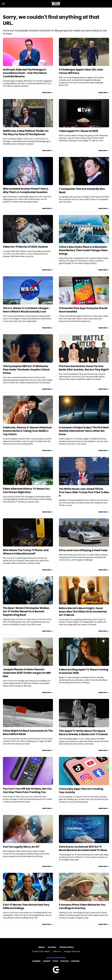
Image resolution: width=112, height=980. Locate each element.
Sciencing (64, 961)
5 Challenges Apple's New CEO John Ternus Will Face (81, 71)
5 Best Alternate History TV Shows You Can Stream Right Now (26, 490)
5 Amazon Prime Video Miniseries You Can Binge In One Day (82, 906)
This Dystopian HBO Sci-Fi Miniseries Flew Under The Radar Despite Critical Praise (26, 370)
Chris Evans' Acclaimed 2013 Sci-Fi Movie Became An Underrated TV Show (83, 848)
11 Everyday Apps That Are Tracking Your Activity (81, 791)
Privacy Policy (67, 947)
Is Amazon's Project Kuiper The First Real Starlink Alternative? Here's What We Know (84, 431)
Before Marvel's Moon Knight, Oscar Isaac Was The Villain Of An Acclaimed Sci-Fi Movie (83, 612)
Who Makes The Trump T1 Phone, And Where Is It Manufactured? (26, 552)
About (41, 947)
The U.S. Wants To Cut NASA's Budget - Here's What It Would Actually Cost (27, 310)
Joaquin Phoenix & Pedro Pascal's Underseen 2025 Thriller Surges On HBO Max (27, 673)
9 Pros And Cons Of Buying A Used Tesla (83, 550)
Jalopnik (46, 961)
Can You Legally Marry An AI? (21, 847)
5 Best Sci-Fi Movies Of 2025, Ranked (25, 247)
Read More (47, 93)
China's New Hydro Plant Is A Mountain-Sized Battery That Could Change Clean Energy (83, 250)
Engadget (36, 961)
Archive (52, 947)
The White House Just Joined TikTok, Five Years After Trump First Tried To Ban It (84, 492)
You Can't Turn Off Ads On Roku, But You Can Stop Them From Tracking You (27, 790)
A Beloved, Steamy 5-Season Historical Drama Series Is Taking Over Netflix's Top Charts (27, 431)
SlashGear (75, 961)
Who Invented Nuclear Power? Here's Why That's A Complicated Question (26, 190)
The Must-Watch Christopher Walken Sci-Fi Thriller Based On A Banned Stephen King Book (26, 611)
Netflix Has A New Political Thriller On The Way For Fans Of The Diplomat (26, 133)
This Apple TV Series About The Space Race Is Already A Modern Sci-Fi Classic (83, 733)
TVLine (55, 961)
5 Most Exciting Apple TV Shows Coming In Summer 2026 (84, 671)
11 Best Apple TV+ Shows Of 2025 (79, 131)
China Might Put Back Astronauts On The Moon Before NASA (28, 732)
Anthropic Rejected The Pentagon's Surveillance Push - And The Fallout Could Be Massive (25, 73)
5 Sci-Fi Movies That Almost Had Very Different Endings (26, 906)
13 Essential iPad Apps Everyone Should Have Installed (83, 310)
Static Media (44, 952)
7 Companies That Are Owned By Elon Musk (82, 191)
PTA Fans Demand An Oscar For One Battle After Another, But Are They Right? (84, 368)
